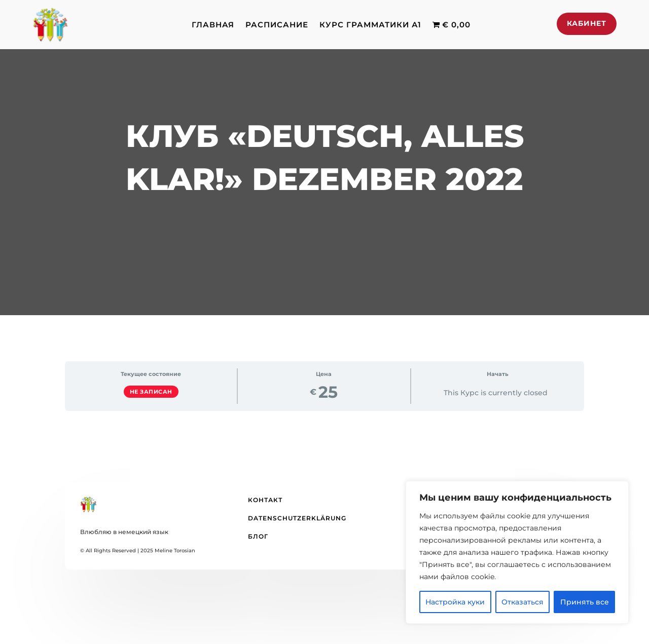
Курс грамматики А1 (370, 25)
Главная (213, 25)
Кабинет (587, 23)
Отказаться (522, 602)
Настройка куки (455, 602)
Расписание (277, 25)
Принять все (585, 602)
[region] (517, 552)
